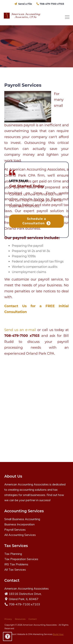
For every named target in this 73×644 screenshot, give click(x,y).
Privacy (8, 619)
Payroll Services (15, 530)
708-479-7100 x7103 (50, 4)
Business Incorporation (19, 524)
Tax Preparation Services (21, 559)
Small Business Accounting (22, 519)
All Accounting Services (20, 535)
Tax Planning (13, 554)
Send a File (23, 4)
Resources (20, 619)
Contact (32, 619)
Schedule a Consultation (37, 64)
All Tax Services (15, 570)
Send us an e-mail (21, 330)
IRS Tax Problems (16, 564)
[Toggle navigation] (67, 17)
